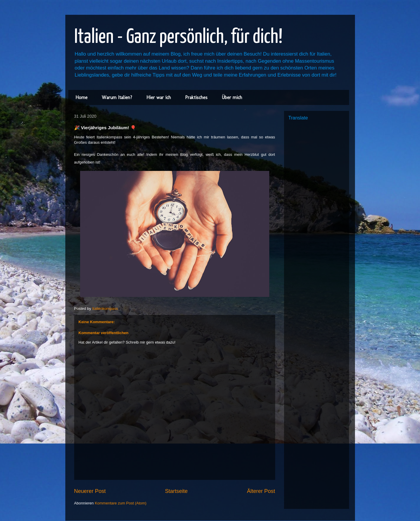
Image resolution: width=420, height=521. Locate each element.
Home (81, 97)
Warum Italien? (117, 97)
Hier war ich (159, 97)
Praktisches (196, 97)
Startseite (176, 491)
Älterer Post (261, 491)
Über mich (232, 97)
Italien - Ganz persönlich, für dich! (178, 37)
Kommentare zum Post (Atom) (121, 503)
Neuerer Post (90, 491)
